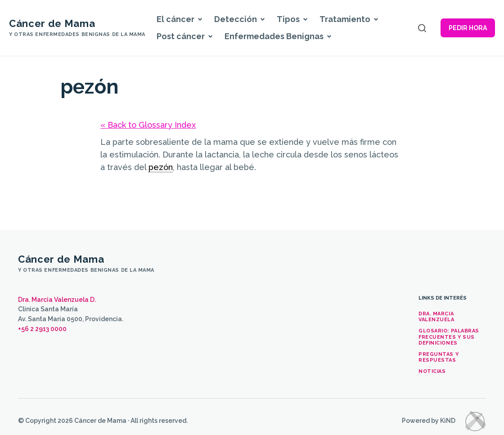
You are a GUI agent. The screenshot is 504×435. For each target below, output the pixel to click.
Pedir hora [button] (468, 28)
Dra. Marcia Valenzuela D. (57, 300)
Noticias (432, 371)
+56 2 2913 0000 (42, 329)
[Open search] (422, 28)
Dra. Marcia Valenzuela (436, 317)
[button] (200, 19)
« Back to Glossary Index (148, 125)
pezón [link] (161, 167)
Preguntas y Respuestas (439, 357)
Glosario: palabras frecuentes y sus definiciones (449, 337)
